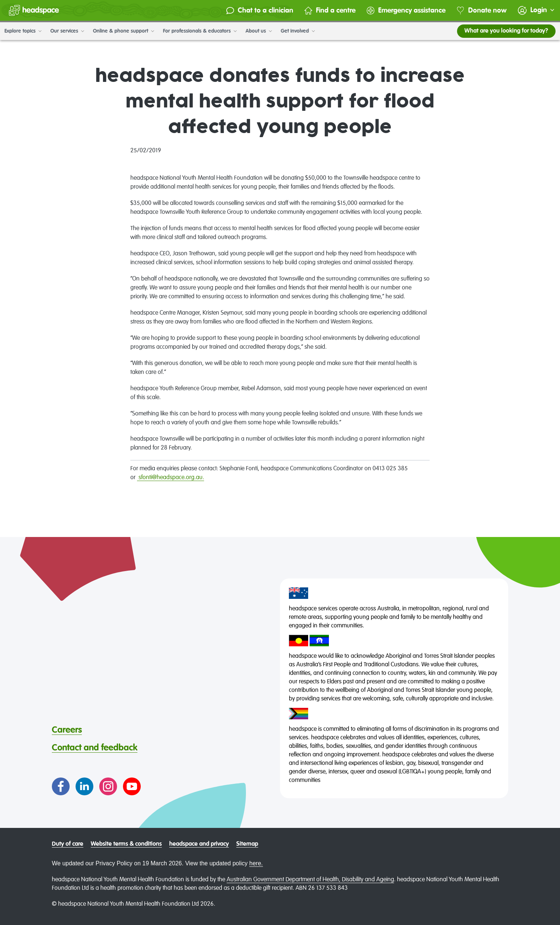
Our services (67, 31)
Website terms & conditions (126, 844)
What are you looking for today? (506, 31)
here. (256, 863)
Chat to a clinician (260, 11)
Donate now (482, 11)
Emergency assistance (406, 11)
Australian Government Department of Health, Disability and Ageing (310, 880)
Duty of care (68, 844)
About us (259, 31)
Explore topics (23, 31)
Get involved (298, 31)
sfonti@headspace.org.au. (171, 478)
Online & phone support (124, 31)
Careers (67, 730)
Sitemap (247, 844)
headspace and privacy (199, 844)
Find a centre (330, 11)
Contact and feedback (95, 748)
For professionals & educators (200, 31)
